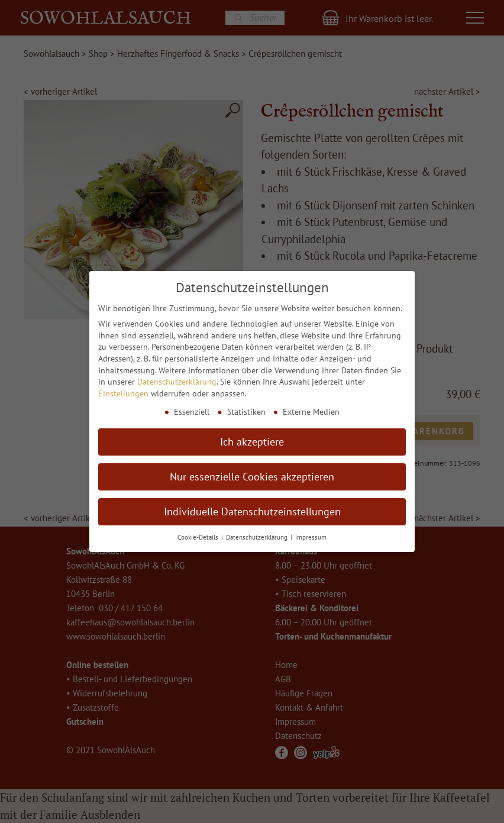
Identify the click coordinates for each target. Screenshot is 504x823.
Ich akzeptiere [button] (252, 442)
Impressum (311, 537)
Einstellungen (123, 393)
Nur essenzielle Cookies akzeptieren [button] (252, 477)
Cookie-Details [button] (199, 537)
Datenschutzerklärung (177, 382)
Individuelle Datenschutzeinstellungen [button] (252, 511)
